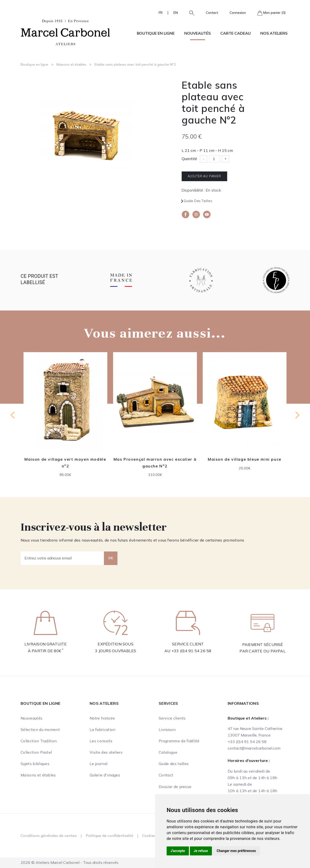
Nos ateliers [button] (274, 33)
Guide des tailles (198, 201)
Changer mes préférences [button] (236, 851)
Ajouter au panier (204, 176)
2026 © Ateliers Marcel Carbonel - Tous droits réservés (70, 862)
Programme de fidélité (179, 741)
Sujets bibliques (35, 764)
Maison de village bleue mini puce (245, 459)
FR (161, 12)
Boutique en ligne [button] (156, 33)
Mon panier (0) (271, 13)
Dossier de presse (175, 787)
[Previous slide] (13, 415)
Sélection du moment (40, 729)
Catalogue (168, 752)
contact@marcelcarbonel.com (254, 748)
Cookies (149, 836)
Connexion (238, 12)
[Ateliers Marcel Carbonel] (65, 32)
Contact (212, 12)
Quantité (189, 159)
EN (176, 12)
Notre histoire (102, 718)
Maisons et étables (71, 64)
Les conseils (101, 741)
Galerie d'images (105, 775)
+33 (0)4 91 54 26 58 (191, 651)
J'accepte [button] (178, 851)
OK (111, 558)
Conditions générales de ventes (49, 836)
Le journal (98, 764)
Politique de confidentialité (109, 836)
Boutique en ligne (34, 64)
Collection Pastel (36, 752)
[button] (190, 13)
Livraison (167, 729)
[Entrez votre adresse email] (62, 558)
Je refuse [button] (201, 851)
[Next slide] (297, 415)
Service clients (172, 718)
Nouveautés (198, 33)
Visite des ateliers (106, 752)
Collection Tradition (39, 741)
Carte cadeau (236, 33)
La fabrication (102, 729)
